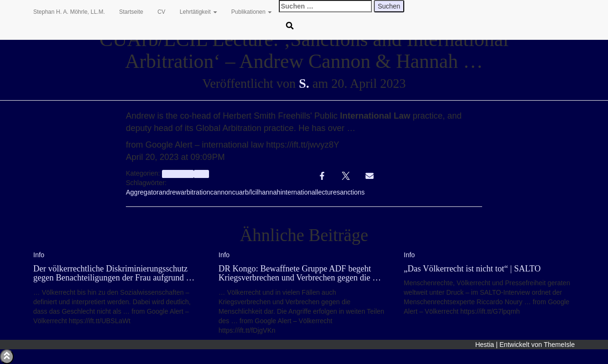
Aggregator (142, 192)
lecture (327, 192)
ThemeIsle (559, 345)
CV (161, 12)
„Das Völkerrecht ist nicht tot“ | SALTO (472, 269)
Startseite (131, 12)
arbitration (195, 192)
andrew (170, 192)
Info (201, 174)
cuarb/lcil (245, 192)
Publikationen (252, 12)
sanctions (351, 192)
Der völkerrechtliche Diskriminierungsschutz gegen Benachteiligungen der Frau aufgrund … (114, 273)
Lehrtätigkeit (198, 12)
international (298, 192)
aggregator (178, 174)
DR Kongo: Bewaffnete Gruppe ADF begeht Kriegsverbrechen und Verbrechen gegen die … (300, 273)
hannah (270, 192)
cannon (221, 192)
